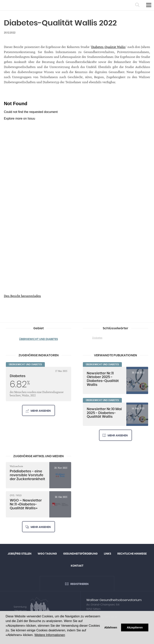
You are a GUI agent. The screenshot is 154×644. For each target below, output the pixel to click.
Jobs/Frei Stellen (19, 554)
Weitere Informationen (50, 635)
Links (108, 554)
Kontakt (77, 566)
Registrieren (79, 584)
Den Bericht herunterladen (22, 296)
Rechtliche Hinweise (132, 554)
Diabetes (97, 338)
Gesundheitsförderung (80, 554)
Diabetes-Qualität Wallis (108, 47)
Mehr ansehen (41, 411)
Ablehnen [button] (111, 627)
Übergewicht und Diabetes (38, 339)
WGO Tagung (47, 554)
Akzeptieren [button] (135, 627)
